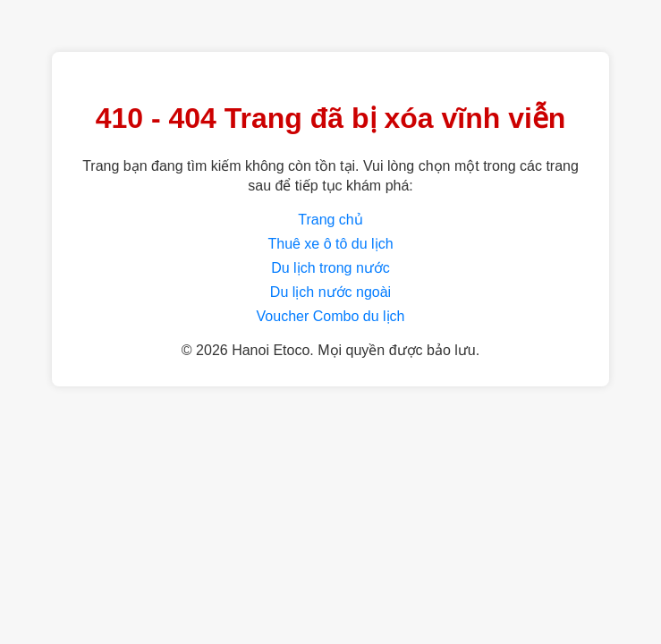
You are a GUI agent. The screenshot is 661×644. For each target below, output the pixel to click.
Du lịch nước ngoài (330, 292)
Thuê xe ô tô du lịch (330, 244)
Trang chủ (330, 220)
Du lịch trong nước (330, 268)
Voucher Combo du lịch (331, 316)
